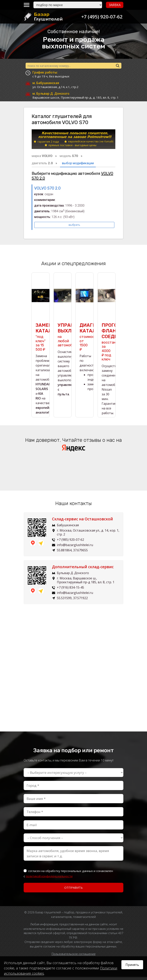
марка (42, 156)
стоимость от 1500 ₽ (89, 340)
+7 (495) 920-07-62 (101, 17)
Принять (132, 965)
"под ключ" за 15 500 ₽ (41, 340)
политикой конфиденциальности (49, 879)
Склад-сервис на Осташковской (82, 522)
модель (69, 156)
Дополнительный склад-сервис (83, 570)
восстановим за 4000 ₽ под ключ (113, 345)
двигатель (42, 163)
